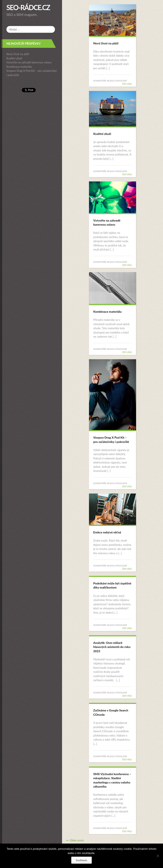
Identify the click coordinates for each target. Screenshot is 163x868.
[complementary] (31, 434)
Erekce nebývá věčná (107, 532)
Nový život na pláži (18, 54)
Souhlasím (81, 860)
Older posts (75, 840)
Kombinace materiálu (19, 67)
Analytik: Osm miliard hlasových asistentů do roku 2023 (112, 647)
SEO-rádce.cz (28, 7)
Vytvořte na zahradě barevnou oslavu (29, 62)
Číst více (127, 84)
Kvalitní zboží (14, 58)
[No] (158, 856)
